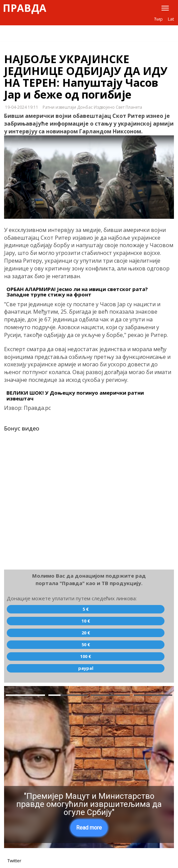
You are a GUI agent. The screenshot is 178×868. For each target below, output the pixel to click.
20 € (86, 633)
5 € (86, 609)
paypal (86, 668)
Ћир (159, 19)
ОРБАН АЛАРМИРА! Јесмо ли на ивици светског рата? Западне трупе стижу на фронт (77, 292)
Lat (171, 19)
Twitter (14, 861)
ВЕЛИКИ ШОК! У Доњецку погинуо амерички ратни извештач (75, 396)
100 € (86, 656)
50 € (86, 645)
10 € (86, 621)
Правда (25, 8)
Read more (89, 828)
